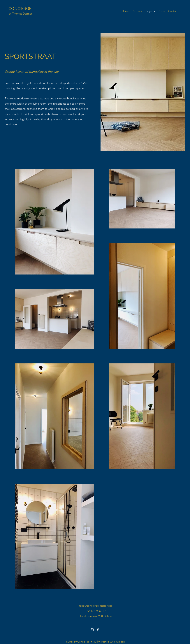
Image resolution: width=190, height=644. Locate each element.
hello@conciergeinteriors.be (95, 606)
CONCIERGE (20, 8)
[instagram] (92, 630)
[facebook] (98, 630)
